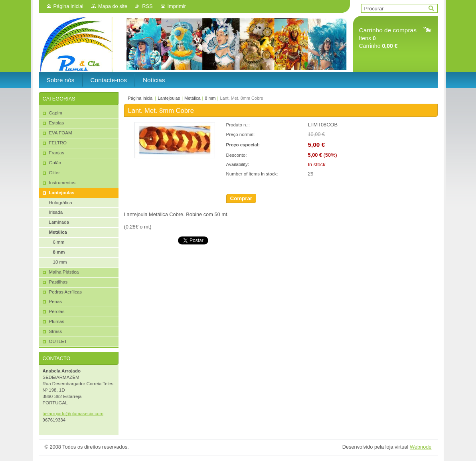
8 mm (210, 98)
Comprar (241, 198)
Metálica (193, 98)
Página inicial (68, 6)
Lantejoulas (169, 98)
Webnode (421, 447)
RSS (147, 6)
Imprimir (177, 6)
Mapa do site (113, 6)
